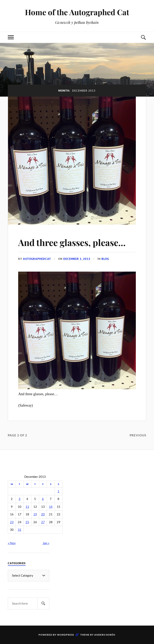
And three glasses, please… (72, 242)
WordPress (66, 635)
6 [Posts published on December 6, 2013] (43, 499)
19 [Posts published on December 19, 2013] (35, 514)
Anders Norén (105, 635)
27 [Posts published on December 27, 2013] (43, 522)
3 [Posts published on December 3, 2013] (19, 499)
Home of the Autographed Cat (77, 12)
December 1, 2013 (77, 259)
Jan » (46, 543)
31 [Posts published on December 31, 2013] (20, 530)
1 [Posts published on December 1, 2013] (58, 491)
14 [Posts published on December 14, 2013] (51, 507)
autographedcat (37, 259)
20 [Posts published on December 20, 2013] (43, 514)
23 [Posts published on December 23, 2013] (12, 522)
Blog (105, 259)
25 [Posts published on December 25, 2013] (27, 522)
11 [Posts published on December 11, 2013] (27, 507)
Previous (138, 435)
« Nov (12, 543)
